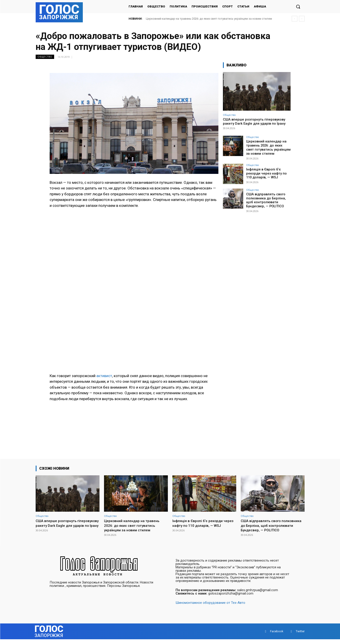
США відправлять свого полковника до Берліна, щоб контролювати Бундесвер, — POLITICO (265, 199)
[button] (298, 7)
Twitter (300, 636)
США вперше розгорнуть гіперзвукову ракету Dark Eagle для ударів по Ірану (254, 121)
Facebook (277, 636)
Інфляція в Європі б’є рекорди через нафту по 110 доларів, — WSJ (268, 172)
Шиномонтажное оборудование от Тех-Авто (210, 607)
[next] (302, 19)
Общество (45, 57)
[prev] (295, 19)
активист (104, 376)
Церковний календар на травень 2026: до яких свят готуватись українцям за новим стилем (209, 19)
